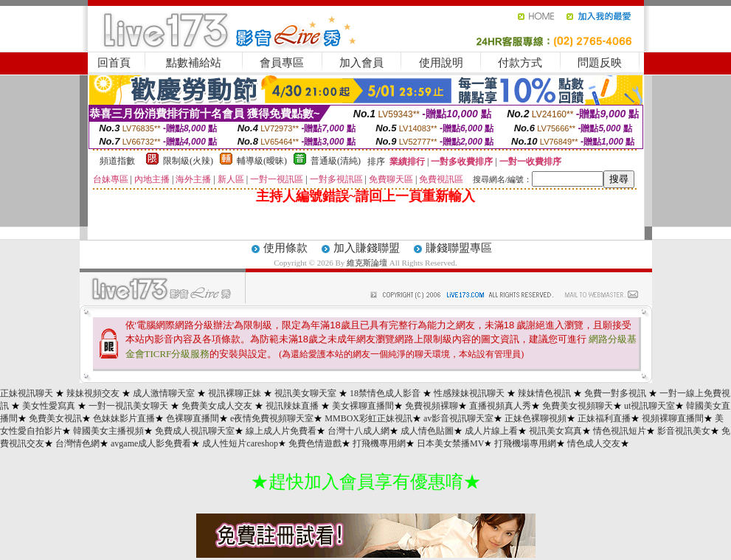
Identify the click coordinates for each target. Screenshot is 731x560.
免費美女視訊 (55, 418)
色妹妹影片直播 (124, 418)
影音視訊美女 (684, 431)
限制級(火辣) (188, 161)
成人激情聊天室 (164, 393)
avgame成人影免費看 (151, 443)
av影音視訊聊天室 (458, 418)
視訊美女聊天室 (305, 393)
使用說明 (441, 63)
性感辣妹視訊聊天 (469, 393)
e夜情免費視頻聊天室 (272, 418)
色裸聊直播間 (193, 418)
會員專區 (282, 63)
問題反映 (600, 63)
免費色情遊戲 (315, 443)
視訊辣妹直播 (292, 406)
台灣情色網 (77, 443)
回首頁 (114, 63)
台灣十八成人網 (358, 431)
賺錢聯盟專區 (459, 248)
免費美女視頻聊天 (578, 406)
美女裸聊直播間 (363, 406)
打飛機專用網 (379, 443)
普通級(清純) (336, 161)
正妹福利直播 (604, 418)
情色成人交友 (594, 443)
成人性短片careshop (240, 443)
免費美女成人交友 (217, 406)
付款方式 (520, 63)
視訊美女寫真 (555, 431)
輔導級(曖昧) (262, 161)
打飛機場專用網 (525, 443)
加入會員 (361, 63)
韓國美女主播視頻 (108, 431)
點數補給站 (194, 63)
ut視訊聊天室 (649, 406)
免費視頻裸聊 (432, 406)
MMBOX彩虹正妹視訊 (368, 418)
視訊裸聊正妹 (235, 393)
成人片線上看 (491, 431)
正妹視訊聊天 (27, 393)
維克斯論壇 (367, 263)
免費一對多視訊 (615, 393)
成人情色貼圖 (427, 431)
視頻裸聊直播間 (673, 418)
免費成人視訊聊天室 (195, 431)
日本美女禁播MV (450, 443)
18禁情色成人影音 (385, 393)
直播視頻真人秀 (500, 406)
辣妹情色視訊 (544, 393)
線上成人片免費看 (281, 431)
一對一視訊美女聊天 (128, 406)
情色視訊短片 (620, 431)
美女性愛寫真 (49, 406)
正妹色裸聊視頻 (536, 418)
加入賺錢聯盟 (367, 248)
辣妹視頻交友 (93, 393)
